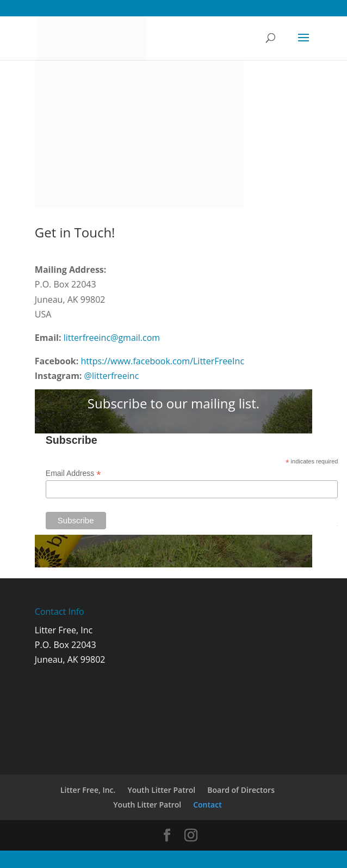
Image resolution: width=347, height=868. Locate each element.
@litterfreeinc (112, 376)
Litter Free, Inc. (88, 790)
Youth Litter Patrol (161, 790)
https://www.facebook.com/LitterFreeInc (163, 361)
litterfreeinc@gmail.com (112, 338)
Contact (207, 805)
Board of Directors (241, 790)
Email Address (73, 473)
